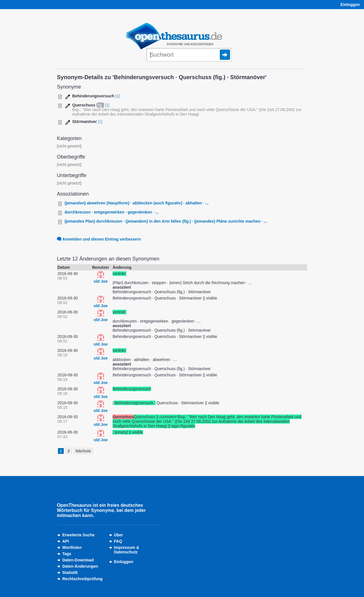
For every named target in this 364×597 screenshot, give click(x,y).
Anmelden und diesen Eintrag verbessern (99, 239)
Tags (67, 554)
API (66, 541)
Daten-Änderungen (80, 566)
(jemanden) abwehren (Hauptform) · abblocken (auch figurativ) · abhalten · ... (136, 203)
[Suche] (189, 55)
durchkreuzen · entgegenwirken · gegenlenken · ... (112, 212)
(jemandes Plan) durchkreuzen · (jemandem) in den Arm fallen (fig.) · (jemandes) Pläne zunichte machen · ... (166, 221)
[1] (118, 96)
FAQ (118, 541)
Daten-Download (78, 560)
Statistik (70, 573)
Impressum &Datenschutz (127, 550)
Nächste (83, 451)
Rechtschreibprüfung (82, 579)
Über (119, 535)
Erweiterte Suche (78, 535)
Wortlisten (72, 547)
